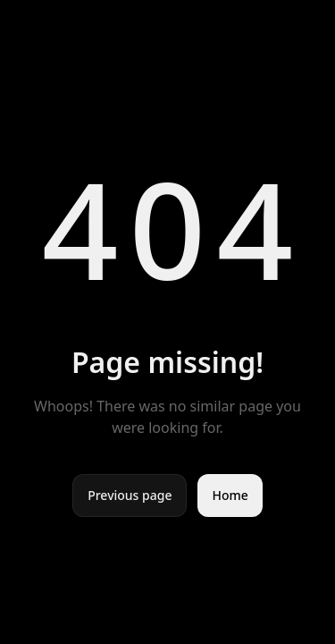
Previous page (130, 495)
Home (230, 495)
